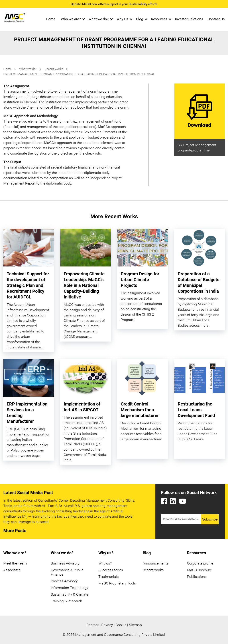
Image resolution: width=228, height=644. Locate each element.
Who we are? (71, 19)
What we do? (99, 19)
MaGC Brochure (199, 570)
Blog (140, 19)
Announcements (156, 563)
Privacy (107, 625)
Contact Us (216, 19)
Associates (12, 570)
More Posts (15, 531)
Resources (159, 19)
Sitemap (135, 625)
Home (51, 19)
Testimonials (109, 577)
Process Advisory (64, 581)
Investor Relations (189, 19)
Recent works (54, 69)
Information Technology (69, 588)
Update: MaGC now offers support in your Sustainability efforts (114, 4)
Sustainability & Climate (69, 594)
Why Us (122, 19)
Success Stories (111, 570)
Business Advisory (65, 563)
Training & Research (66, 601)
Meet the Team (15, 563)
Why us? (105, 563)
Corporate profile (200, 563)
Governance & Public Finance (67, 572)
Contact (93, 625)
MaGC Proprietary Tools (117, 583)
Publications (197, 577)
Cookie (121, 625)
